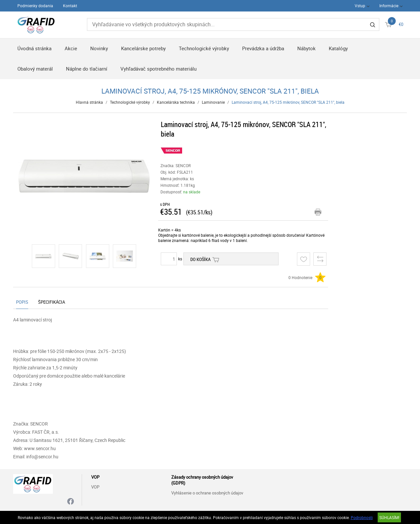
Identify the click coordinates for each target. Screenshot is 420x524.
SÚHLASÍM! (389, 517)
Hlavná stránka (89, 102)
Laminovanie (213, 102)
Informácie (389, 6)
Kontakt (70, 6)
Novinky (99, 48)
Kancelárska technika (176, 102)
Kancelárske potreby (143, 48)
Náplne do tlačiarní (87, 69)
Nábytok (306, 48)
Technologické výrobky (204, 48)
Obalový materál (35, 69)
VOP (95, 487)
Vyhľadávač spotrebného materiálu (158, 69)
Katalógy (338, 48)
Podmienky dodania (35, 6)
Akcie (71, 48)
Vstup (360, 6)
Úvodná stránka (34, 48)
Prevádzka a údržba (263, 48)
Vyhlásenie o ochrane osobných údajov (207, 493)
